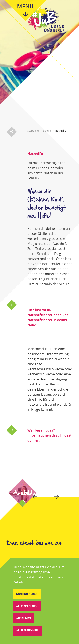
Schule (47, 131)
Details (18, 582)
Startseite (33, 131)
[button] (27, 594)
